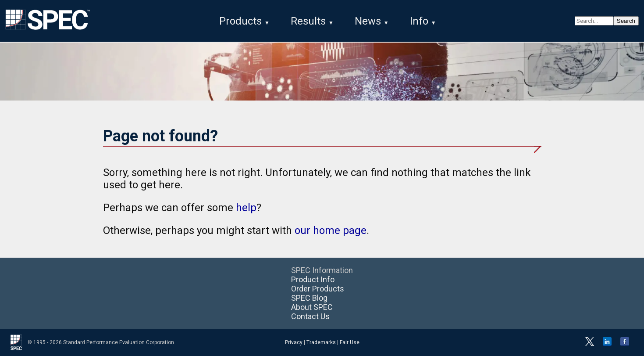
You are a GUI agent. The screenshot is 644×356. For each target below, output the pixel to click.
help (246, 208)
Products (240, 21)
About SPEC (312, 307)
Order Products (318, 289)
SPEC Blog (309, 298)
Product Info (313, 279)
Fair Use (350, 342)
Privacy (294, 342)
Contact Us (310, 316)
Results (308, 21)
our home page (331, 230)
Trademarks (321, 342)
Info (419, 21)
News (368, 21)
